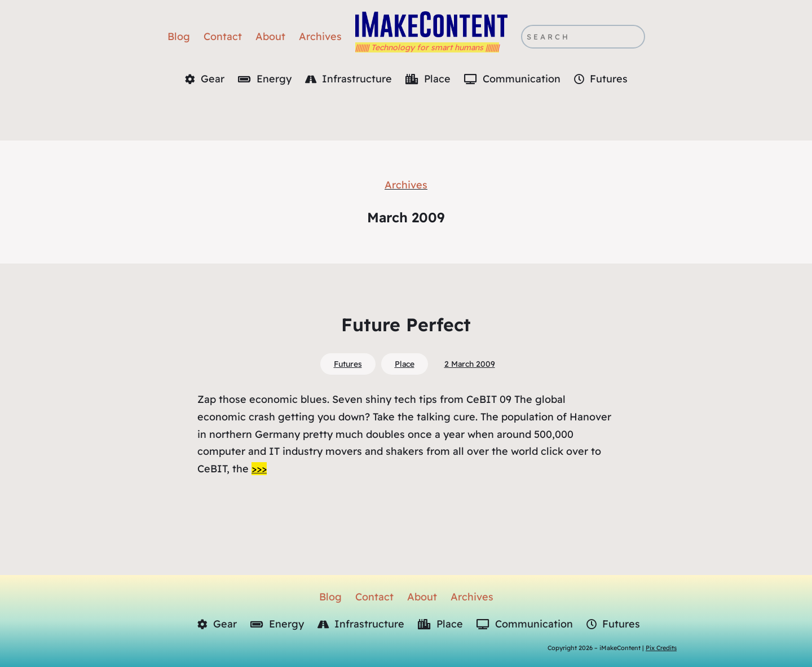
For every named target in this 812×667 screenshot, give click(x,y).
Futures (348, 364)
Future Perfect (406, 324)
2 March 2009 (470, 364)
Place (405, 364)
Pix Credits (661, 648)
